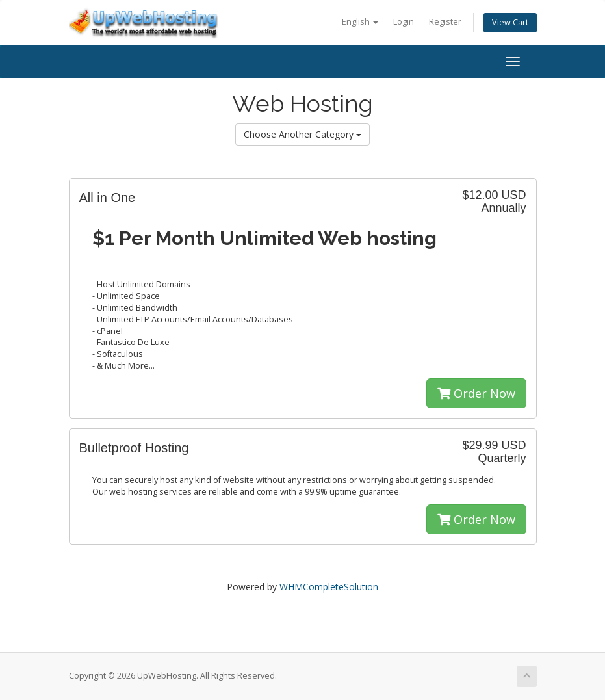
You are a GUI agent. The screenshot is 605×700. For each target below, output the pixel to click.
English (360, 22)
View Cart (510, 22)
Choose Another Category (302, 134)
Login (404, 22)
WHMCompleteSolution (329, 587)
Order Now (476, 393)
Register (445, 22)
